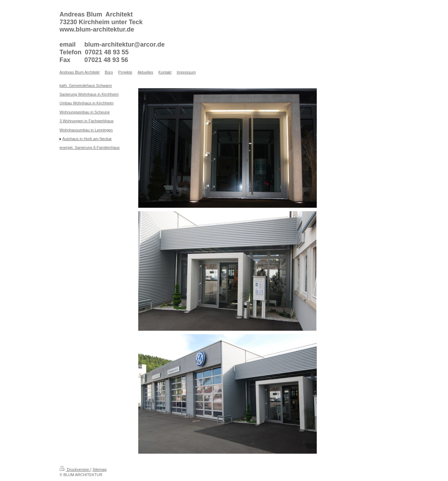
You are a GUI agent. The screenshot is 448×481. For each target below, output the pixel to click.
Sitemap (99, 469)
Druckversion (75, 469)
